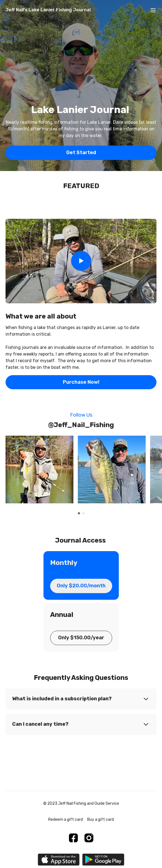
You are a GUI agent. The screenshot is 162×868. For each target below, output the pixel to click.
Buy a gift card (101, 820)
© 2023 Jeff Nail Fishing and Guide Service (81, 804)
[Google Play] (103, 860)
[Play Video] (81, 261)
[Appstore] (59, 860)
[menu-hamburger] (153, 10)
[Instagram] (89, 838)
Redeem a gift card (65, 820)
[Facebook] (73, 838)
